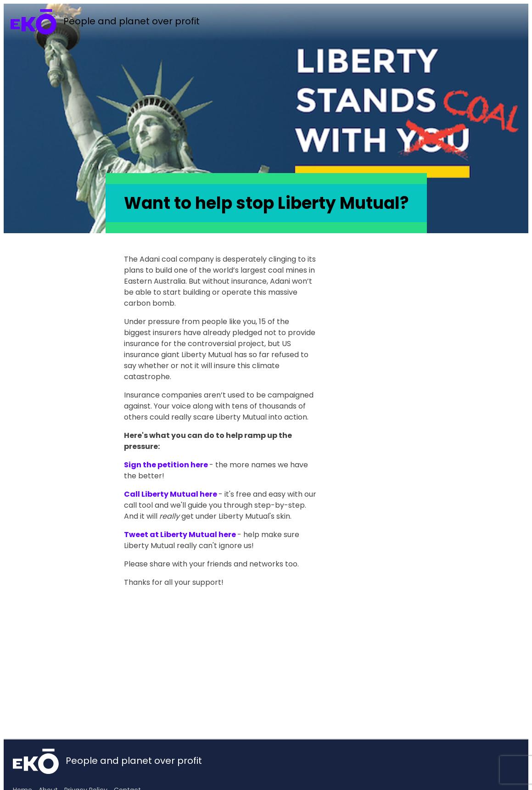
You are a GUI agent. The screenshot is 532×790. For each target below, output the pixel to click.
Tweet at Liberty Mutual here (180, 535)
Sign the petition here (166, 465)
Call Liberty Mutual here (171, 494)
